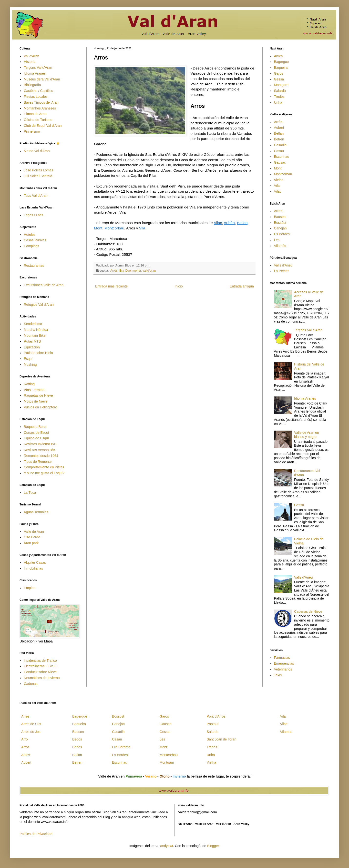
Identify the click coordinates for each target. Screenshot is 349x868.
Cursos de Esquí (37, 433)
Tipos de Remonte (38, 462)
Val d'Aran (32, 56)
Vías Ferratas (34, 390)
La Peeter (282, 271)
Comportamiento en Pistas (44, 467)
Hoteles (30, 235)
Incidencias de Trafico (40, 661)
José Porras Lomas (39, 170)
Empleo (30, 588)
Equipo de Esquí (36, 438)
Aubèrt (229, 223)
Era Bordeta (121, 747)
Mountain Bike (35, 335)
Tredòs (279, 97)
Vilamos (286, 732)
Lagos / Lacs (34, 215)
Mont (98, 228)
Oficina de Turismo (38, 120)
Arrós (278, 122)
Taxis (278, 675)
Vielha (279, 180)
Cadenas (31, 684)
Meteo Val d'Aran (37, 151)
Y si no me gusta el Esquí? (44, 473)
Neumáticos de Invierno (42, 678)
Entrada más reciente (111, 286)
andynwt (167, 846)
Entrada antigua (242, 286)
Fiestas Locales (36, 97)
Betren (279, 139)
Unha (278, 102)
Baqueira (281, 68)
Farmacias (282, 658)
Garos (279, 73)
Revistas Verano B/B (40, 450)
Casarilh (280, 145)
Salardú (280, 91)
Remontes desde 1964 (41, 456)
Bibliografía (32, 85)
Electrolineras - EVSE (40, 666)
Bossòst (280, 223)
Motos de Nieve (36, 401)
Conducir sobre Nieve (40, 672)
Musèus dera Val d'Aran (42, 79)
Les (277, 240)
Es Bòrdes (282, 234)
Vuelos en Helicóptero (41, 407)
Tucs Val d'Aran (36, 196)
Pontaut (213, 724)
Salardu (213, 732)
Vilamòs (280, 246)
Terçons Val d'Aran (38, 68)
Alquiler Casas (35, 562)
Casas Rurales (35, 240)
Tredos (212, 747)
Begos (77, 739)
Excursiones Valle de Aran (44, 285)
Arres (278, 211)
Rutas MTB (32, 341)
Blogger (213, 846)
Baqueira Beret (35, 427)
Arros (25, 747)
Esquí (28, 359)
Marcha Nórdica (36, 330)
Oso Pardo (32, 537)
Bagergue (282, 62)
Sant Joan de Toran (221, 739)
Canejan (280, 228)
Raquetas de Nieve (38, 395)
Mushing (30, 365)
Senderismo (33, 324)
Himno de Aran (35, 114)
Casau (279, 151)
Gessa (279, 79)
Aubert (26, 762)
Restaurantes (34, 266)
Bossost (118, 716)
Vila (142, 228)
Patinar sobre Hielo (38, 353)
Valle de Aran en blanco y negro (307, 435)
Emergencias (284, 663)
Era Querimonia (130, 271)
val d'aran (149, 271)
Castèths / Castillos (39, 91)
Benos (77, 747)
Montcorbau (114, 228)
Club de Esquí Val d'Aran (43, 126)
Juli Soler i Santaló (38, 176)
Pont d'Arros (216, 716)
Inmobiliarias (34, 568)
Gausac (280, 162)
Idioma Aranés (35, 73)
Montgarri (281, 85)
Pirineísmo (32, 131)
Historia (30, 62)
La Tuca (30, 493)
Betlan (242, 223)
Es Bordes (120, 755)
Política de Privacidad (36, 834)
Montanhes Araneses (40, 108)
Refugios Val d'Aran (39, 305)
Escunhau (282, 157)
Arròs (114, 271)
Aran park (31, 543)
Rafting (29, 384)
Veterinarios (283, 669)
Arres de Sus (31, 724)
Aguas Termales (36, 512)
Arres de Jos (31, 732)
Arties (278, 56)
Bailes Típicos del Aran (41, 102)
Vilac (218, 223)
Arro (24, 739)
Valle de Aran (34, 532)
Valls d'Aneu (283, 265)
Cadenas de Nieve (308, 612)
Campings (32, 246)
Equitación (32, 347)
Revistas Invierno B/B (40, 444)
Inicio (179, 286)
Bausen (280, 217)
